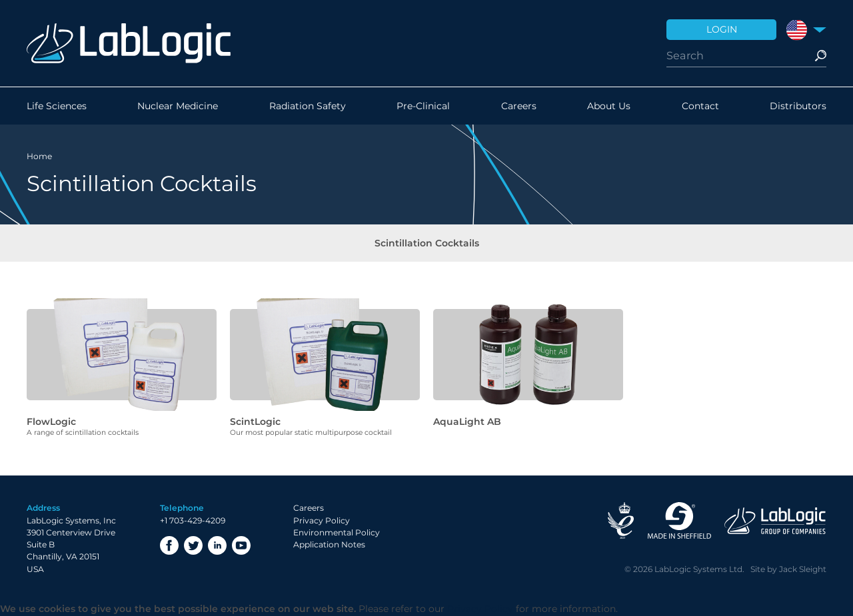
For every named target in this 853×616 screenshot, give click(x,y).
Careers (519, 106)
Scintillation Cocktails (427, 243)
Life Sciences (57, 106)
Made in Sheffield (679, 520)
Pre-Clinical (423, 106)
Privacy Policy (322, 520)
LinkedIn (217, 545)
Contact (700, 106)
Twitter (193, 545)
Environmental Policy (337, 532)
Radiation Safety (308, 106)
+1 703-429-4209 (193, 520)
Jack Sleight (803, 569)
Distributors (798, 106)
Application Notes (329, 544)
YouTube (241, 545)
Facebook (169, 545)
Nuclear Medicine (178, 106)
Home (39, 156)
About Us (609, 106)
